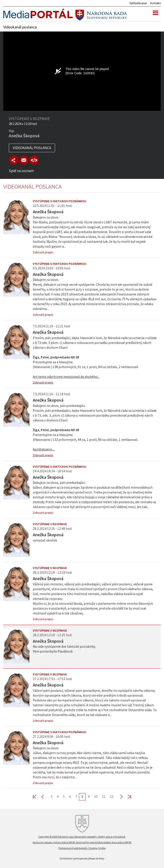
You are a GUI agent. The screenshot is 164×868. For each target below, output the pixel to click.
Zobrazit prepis (43, 252)
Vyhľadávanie (138, 3)
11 (104, 796)
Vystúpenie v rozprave (50, 524)
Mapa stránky (97, 858)
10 (96, 796)
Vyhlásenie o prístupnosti (74, 858)
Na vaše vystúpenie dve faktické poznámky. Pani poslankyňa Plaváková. (64, 649)
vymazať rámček (45, 540)
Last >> (127, 797)
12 (112, 796)
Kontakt (156, 3)
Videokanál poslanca (32, 148)
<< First (37, 797)
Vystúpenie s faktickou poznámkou (60, 201)
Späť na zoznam (21, 171)
